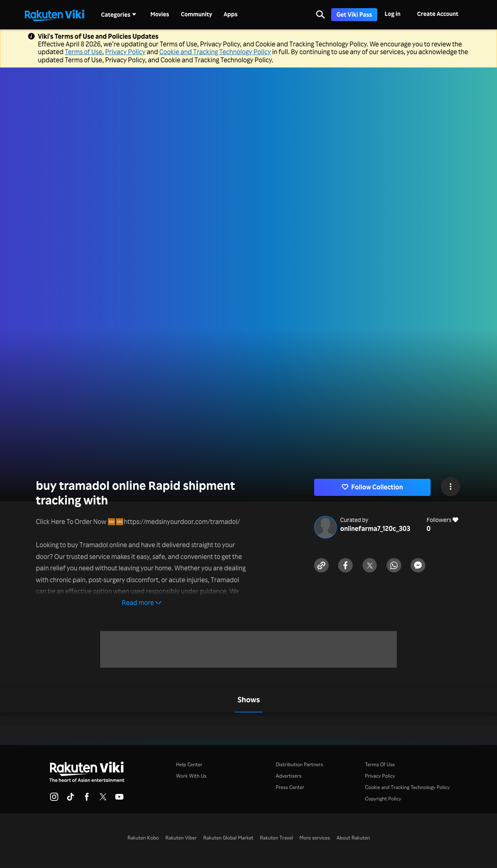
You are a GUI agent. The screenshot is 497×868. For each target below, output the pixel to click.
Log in (393, 14)
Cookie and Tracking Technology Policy (215, 52)
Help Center (189, 764)
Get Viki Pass (354, 14)
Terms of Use (84, 52)
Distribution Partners (299, 764)
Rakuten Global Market (228, 838)
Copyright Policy (383, 799)
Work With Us (191, 776)
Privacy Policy (125, 52)
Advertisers (289, 776)
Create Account (438, 14)
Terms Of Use (380, 764)
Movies (160, 14)
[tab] (249, 700)
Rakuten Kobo (143, 838)
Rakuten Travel (276, 838)
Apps (231, 14)
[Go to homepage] (55, 15)
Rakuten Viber (181, 838)
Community (197, 14)
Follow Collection (372, 487)
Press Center (290, 787)
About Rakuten (353, 838)
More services (315, 838)
